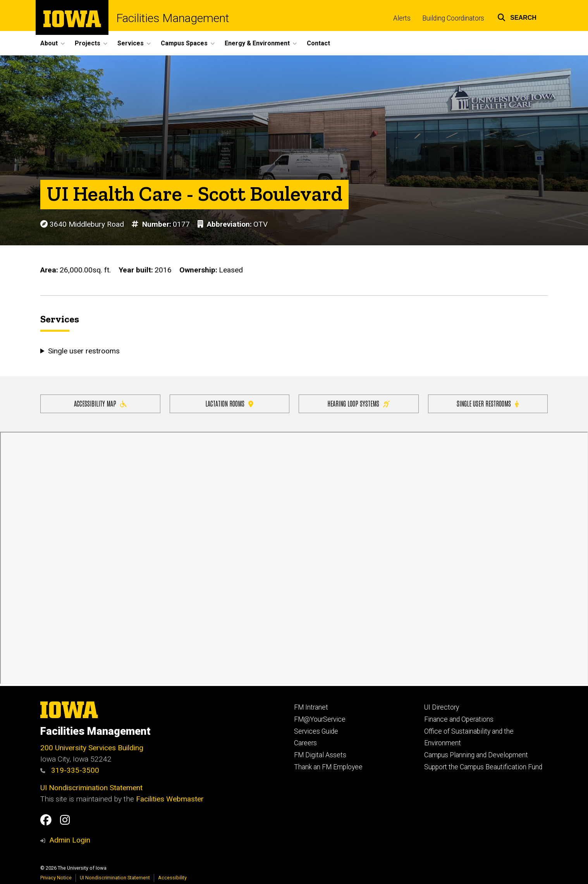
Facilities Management (173, 18)
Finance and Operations (459, 719)
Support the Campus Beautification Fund (483, 767)
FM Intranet (311, 707)
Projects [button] (88, 43)
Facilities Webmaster (170, 799)
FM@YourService (320, 719)
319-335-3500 (70, 770)
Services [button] (131, 43)
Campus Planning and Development (476, 755)
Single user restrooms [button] (84, 351)
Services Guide (316, 731)
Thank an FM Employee (328, 767)
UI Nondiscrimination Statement (91, 788)
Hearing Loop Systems (358, 403)
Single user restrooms (488, 403)
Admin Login (70, 840)
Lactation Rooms (229, 403)
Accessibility (172, 878)
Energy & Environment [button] (257, 43)
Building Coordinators (453, 18)
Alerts (402, 18)
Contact (318, 43)
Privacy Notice (56, 878)
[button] (517, 16)
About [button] (49, 43)
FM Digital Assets (320, 755)
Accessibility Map (100, 403)
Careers (305, 743)
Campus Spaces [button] (184, 43)
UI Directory (442, 707)
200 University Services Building (92, 748)
